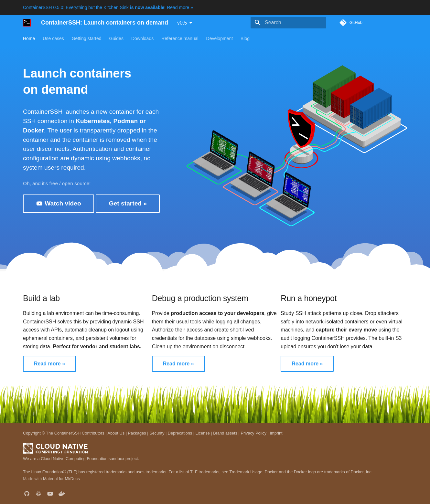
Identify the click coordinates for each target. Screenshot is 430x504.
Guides (116, 38)
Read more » (49, 364)
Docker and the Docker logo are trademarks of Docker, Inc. (319, 472)
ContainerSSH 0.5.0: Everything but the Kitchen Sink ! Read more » (108, 7)
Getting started (87, 38)
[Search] (288, 23)
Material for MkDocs (61, 479)
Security (157, 433)
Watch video (58, 204)
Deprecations (180, 433)
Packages (137, 433)
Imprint (276, 433)
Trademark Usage (246, 472)
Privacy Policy (253, 433)
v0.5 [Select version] (182, 23)
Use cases (53, 38)
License (203, 433)
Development (220, 38)
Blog (245, 38)
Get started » (128, 203)
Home (29, 38)
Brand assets (225, 433)
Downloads (142, 38)
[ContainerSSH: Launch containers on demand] (27, 23)
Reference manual (180, 38)
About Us (116, 433)
